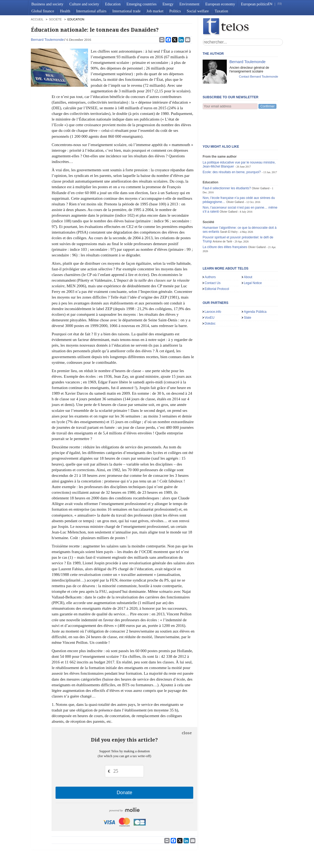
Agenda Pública (255, 285)
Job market (155, 11)
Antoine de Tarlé (222, 215)
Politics (175, 11)
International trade (127, 11)
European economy (220, 4)
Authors (210, 250)
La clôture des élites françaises (225, 220)
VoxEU (209, 291)
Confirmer (267, 106)
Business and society (47, 4)
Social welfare (198, 11)
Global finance (43, 11)
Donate (125, 793)
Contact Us (213, 256)
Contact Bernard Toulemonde (258, 77)
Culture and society (84, 4)
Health (65, 11)
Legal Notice (253, 256)
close (187, 733)
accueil (37, 19)
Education (113, 4)
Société (55, 19)
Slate (247, 291)
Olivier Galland (261, 162)
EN (270, 4)
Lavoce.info (213, 285)
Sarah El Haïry (229, 205)
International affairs (91, 11)
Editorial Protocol (217, 262)
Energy (168, 4)
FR (280, 4)
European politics (254, 4)
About (248, 250)
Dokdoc (210, 297)
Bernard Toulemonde (47, 40)
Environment (189, 4)
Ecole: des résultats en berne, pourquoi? (232, 146)
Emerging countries (141, 4)
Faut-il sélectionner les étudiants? (227, 162)
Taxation (221, 11)
